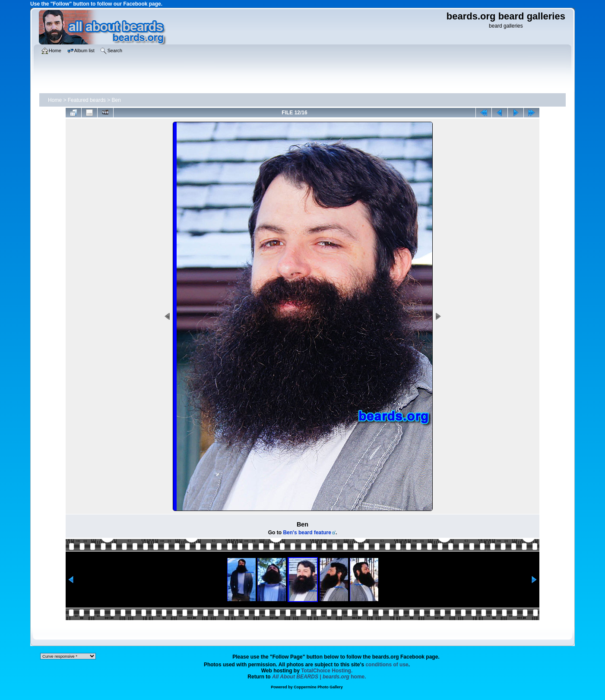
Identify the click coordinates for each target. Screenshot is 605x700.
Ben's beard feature (307, 533)
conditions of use (387, 665)
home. (319, 677)
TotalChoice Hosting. (327, 671)
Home (55, 100)
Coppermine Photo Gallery (318, 687)
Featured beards (87, 100)
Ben (116, 100)
